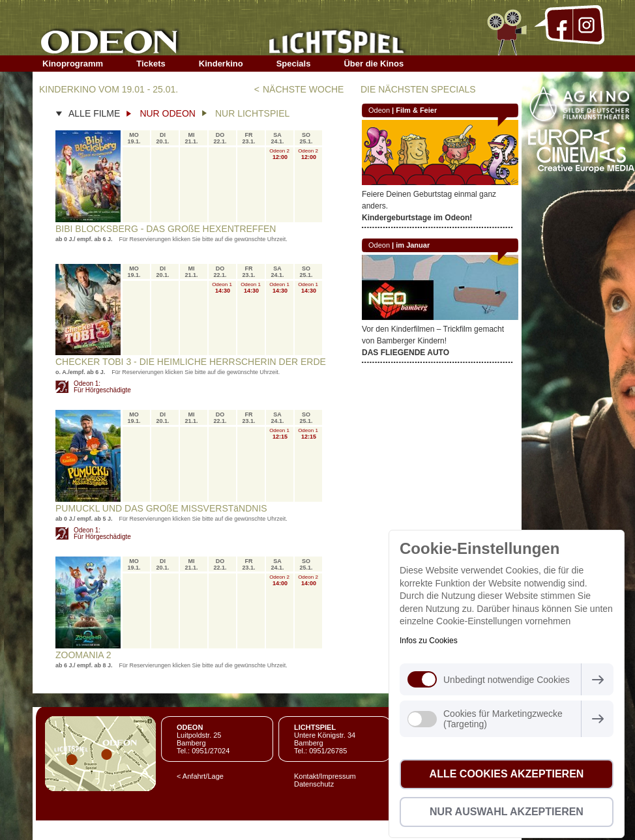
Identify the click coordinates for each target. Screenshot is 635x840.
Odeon (379, 110)
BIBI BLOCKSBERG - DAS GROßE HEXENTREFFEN (166, 229)
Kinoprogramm (73, 64)
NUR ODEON (168, 113)
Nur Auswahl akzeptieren (507, 812)
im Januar (413, 245)
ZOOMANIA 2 (83, 655)
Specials (294, 64)
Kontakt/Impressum (325, 776)
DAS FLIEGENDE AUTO (406, 353)
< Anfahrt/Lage (200, 776)
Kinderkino (221, 64)
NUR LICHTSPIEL (252, 113)
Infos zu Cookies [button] (429, 641)
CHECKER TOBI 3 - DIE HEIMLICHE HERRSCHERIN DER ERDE (191, 362)
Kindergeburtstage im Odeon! (417, 218)
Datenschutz (314, 784)
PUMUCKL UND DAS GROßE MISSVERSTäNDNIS (161, 508)
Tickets (151, 64)
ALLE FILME (94, 113)
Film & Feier (416, 110)
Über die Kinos (374, 64)
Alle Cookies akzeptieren (507, 774)
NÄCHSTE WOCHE (303, 89)
